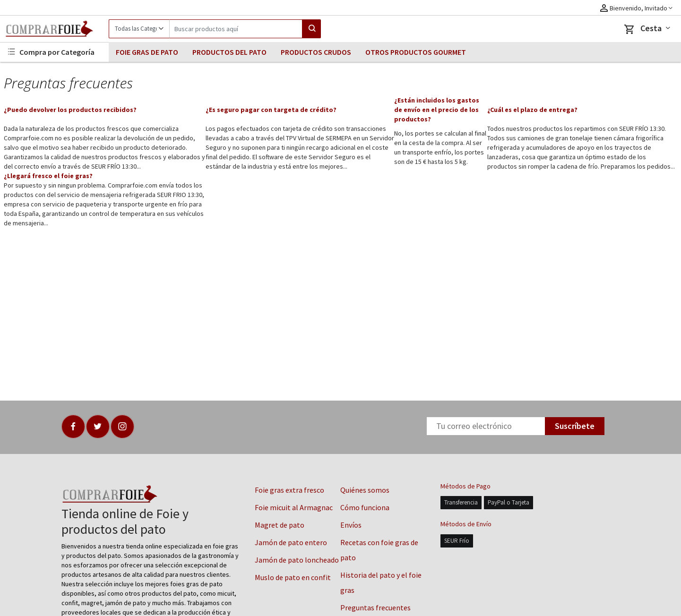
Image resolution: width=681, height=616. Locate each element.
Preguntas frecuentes (375, 607)
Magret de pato (280, 525)
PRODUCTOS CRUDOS (316, 52)
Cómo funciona (365, 507)
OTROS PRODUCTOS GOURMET (416, 52)
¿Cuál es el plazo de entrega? (532, 110)
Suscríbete (575, 426)
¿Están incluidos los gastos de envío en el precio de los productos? (437, 110)
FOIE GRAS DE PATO (147, 52)
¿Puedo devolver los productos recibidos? (70, 110)
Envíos (351, 525)
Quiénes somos (365, 490)
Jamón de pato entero (291, 542)
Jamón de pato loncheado (297, 560)
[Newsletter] (486, 426)
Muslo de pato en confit (293, 577)
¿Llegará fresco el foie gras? (48, 176)
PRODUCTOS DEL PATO (229, 52)
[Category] (139, 29)
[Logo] (54, 29)
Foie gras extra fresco (289, 490)
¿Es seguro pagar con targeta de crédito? (271, 110)
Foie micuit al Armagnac (294, 507)
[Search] (236, 29)
